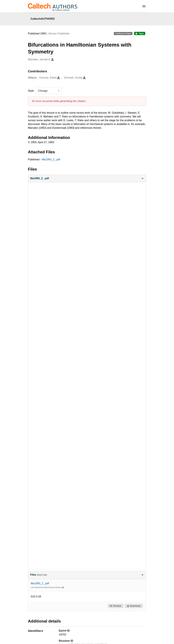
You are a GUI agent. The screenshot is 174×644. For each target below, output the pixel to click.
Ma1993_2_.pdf (51, 159)
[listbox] (49, 91)
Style (31, 91)
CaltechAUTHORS (43, 19)
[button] (87, 179)
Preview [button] (115, 606)
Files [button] (87, 575)
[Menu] (144, 6)
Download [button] (134, 606)
